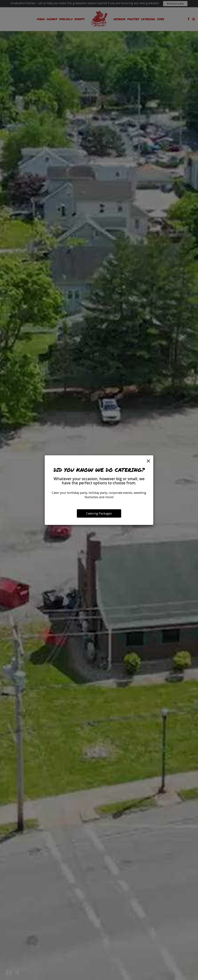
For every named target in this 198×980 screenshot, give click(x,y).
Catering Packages (99, 513)
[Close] (148, 461)
